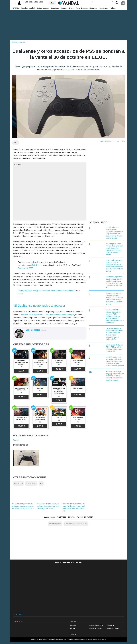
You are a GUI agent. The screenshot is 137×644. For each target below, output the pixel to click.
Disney (41, 2)
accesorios (19, 483)
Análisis (32, 8)
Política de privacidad (95, 628)
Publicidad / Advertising (96, 625)
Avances (64, 8)
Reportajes (55, 8)
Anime (36, 2)
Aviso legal (111, 625)
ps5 (41, 483)
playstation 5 (31, 483)
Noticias (24, 8)
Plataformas (103, 8)
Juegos (46, 8)
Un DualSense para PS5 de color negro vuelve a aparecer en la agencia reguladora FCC (23, 506)
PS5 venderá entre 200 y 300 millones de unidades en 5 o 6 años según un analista (48, 506)
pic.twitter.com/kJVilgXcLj (29, 265)
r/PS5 (20, 294)
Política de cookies (113, 628)
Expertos (72, 517)
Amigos (80, 517)
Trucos (72, 8)
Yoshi (26, 2)
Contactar (73, 628)
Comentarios (49, 517)
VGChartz (73, 634)
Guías (39, 8)
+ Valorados (61, 517)
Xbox (31, 2)
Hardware (93, 8)
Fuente (16, 440)
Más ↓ (52, 3)
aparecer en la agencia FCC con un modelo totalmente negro (47, 315)
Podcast (113, 8)
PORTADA (16, 8)
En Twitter (89, 517)
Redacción (73, 625)
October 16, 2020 (26, 268)
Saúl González (106, 141)
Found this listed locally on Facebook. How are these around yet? (47, 291)
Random (85, 8)
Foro (78, 8)
